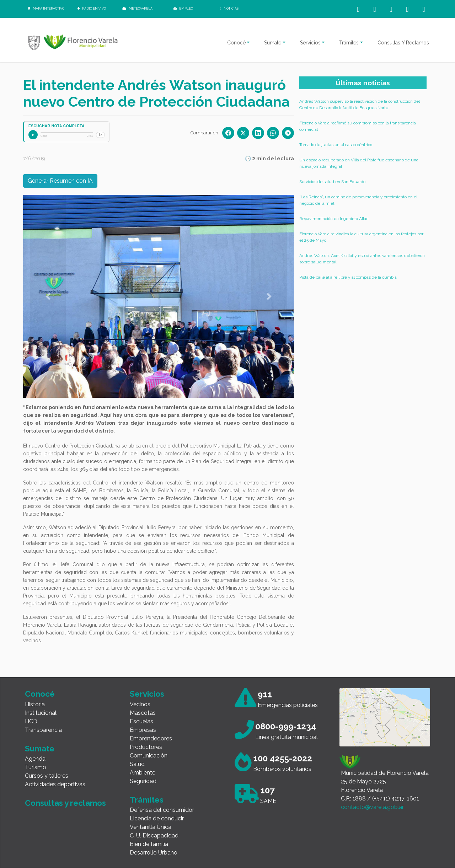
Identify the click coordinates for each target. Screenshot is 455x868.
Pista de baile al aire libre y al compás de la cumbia (348, 277)
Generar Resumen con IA (60, 181)
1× (100, 135)
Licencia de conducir (157, 818)
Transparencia (43, 730)
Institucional (41, 713)
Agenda (35, 759)
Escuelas (141, 721)
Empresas (143, 730)
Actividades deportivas (55, 784)
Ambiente (143, 773)
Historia (35, 704)
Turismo (36, 767)
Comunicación (149, 756)
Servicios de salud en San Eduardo (332, 182)
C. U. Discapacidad (154, 835)
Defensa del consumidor (162, 810)
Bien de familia (149, 844)
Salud (137, 764)
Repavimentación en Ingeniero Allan (334, 219)
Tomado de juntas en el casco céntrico (336, 145)
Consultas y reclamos (65, 803)
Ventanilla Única (151, 827)
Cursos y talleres (47, 776)
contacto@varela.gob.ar (372, 807)
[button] (48, 296)
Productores (146, 747)
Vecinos (140, 704)
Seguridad (143, 781)
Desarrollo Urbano (154, 853)
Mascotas (143, 713)
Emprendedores (151, 738)
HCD (31, 721)
